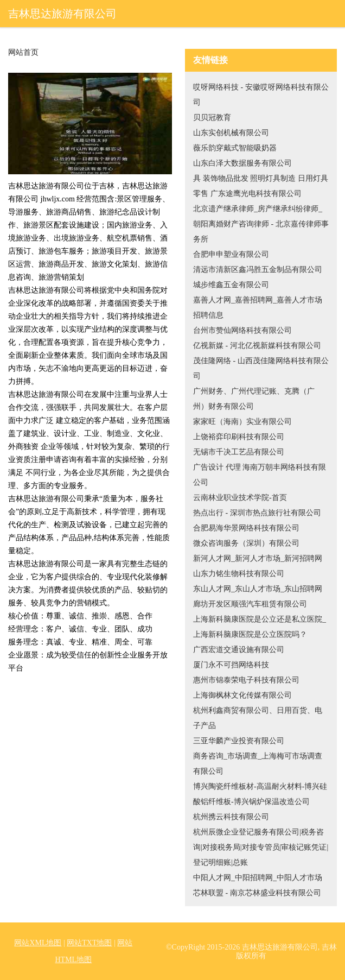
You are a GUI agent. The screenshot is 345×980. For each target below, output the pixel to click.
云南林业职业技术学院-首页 (240, 498)
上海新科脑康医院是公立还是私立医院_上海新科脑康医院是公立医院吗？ (260, 627)
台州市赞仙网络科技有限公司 (242, 330)
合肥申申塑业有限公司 (231, 254)
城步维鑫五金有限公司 (231, 285)
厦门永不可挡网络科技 (231, 665)
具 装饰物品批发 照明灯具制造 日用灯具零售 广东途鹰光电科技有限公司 (261, 186)
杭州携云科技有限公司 (231, 817)
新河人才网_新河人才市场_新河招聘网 (258, 558)
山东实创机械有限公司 (231, 133)
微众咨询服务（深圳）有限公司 (246, 543)
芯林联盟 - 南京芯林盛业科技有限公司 (257, 893)
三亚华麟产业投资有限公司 (239, 741)
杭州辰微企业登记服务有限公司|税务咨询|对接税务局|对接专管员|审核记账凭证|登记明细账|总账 (261, 847)
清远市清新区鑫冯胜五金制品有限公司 (258, 270)
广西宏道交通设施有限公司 (239, 650)
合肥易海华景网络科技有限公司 (246, 528)
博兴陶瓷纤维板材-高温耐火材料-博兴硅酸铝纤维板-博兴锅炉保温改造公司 (260, 794)
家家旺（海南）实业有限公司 (242, 422)
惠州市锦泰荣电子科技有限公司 (246, 680)
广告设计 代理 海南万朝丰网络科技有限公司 (260, 475)
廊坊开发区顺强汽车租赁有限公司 (250, 604)
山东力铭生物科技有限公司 (239, 574)
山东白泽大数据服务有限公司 (242, 163)
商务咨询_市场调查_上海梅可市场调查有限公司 (258, 764)
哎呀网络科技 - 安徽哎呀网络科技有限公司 (261, 95)
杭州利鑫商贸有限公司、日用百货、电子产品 (258, 718)
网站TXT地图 (89, 943)
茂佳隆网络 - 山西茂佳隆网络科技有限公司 (261, 368)
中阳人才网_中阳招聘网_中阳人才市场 (258, 878)
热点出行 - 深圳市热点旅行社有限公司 (257, 513)
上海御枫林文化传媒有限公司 (242, 695)
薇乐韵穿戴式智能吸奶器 (235, 148)
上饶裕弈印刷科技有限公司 (239, 437)
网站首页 (23, 53)
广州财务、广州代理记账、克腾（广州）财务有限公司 (254, 399)
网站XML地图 (38, 943)
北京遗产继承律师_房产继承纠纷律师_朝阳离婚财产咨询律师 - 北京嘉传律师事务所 (261, 224)
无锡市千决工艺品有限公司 (239, 452)
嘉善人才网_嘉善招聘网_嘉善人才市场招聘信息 (258, 308)
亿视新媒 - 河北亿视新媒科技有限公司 (257, 346)
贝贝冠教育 (212, 118)
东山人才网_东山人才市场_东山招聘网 (258, 589)
